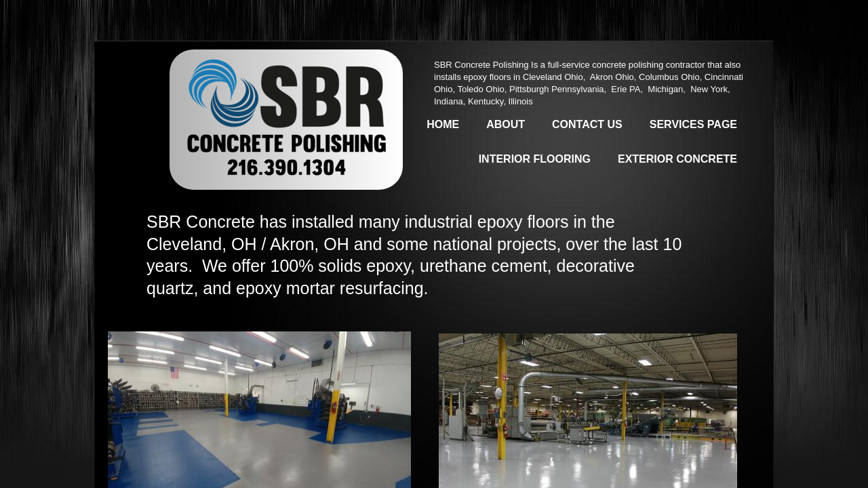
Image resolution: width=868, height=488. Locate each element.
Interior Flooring (535, 159)
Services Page (693, 124)
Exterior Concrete (677, 159)
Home (443, 124)
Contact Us (587, 124)
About (506, 124)
